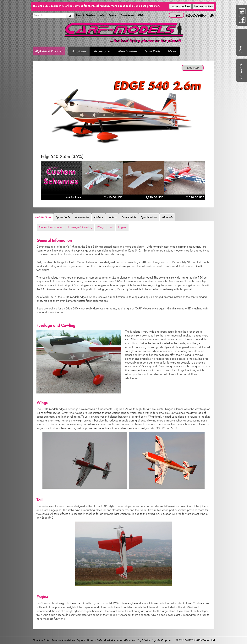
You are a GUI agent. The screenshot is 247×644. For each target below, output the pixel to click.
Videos (112, 217)
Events (112, 15)
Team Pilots (152, 51)
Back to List (193, 68)
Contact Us (241, 71)
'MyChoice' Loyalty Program (154, 640)
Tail (111, 227)
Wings (101, 227)
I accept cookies (180, 6)
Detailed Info (43, 217)
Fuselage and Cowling (56, 325)
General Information (51, 227)
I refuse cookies (203, 6)
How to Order (41, 640)
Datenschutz (94, 640)
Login (176, 15)
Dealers (90, 15)
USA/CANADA (196, 15)
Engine (122, 227)
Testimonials (129, 217)
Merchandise (127, 51)
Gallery (99, 217)
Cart (241, 50)
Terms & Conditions (63, 640)
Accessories (102, 51)
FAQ (141, 15)
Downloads (127, 15)
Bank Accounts (113, 640)
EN (213, 15)
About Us (129, 640)
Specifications (149, 217)
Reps (79, 15)
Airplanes (79, 51)
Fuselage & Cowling (80, 227)
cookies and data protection (142, 6)
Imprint (81, 640)
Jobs (102, 15)
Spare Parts (63, 217)
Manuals (167, 217)
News (172, 51)
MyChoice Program (49, 51)
